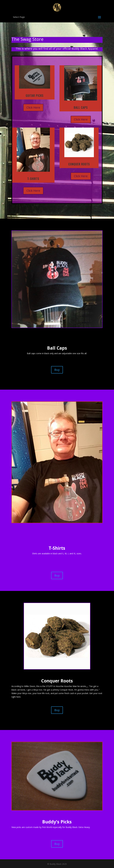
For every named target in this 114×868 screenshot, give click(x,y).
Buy (57, 370)
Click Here (33, 107)
